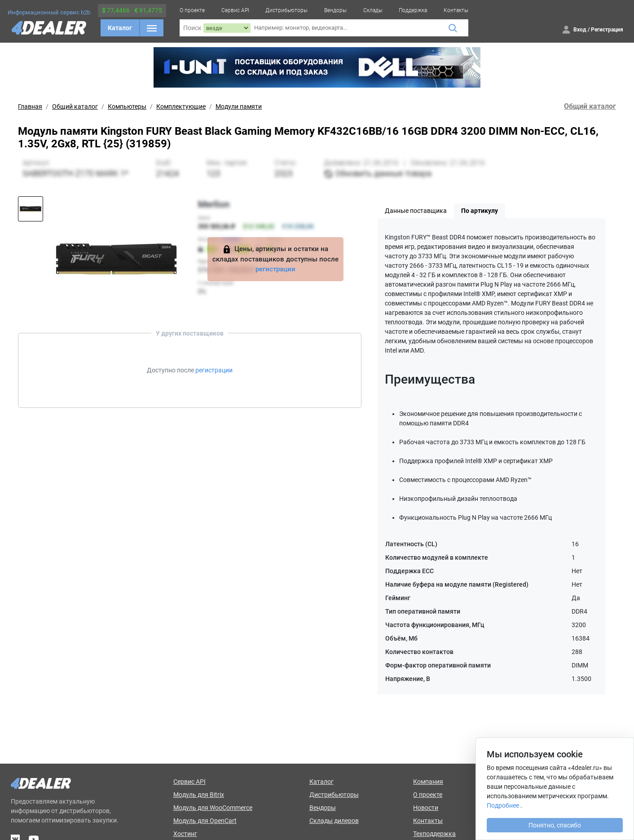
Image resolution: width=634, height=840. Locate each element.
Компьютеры (127, 106)
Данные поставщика (416, 211)
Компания (428, 782)
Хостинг (185, 834)
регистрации (275, 269)
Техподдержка (434, 834)
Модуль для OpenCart (205, 821)
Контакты (456, 10)
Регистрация (607, 30)
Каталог (120, 28)
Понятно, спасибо (555, 825)
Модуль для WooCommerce (213, 808)
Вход (580, 30)
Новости (426, 808)
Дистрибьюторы (286, 10)
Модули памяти (239, 106)
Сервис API (235, 10)
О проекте (192, 10)
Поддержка (413, 10)
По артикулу (480, 211)
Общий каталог (75, 106)
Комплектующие (181, 106)
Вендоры (335, 10)
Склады (373, 10)
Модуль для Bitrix (199, 795)
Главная (30, 106)
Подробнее (503, 805)
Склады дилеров (334, 821)
